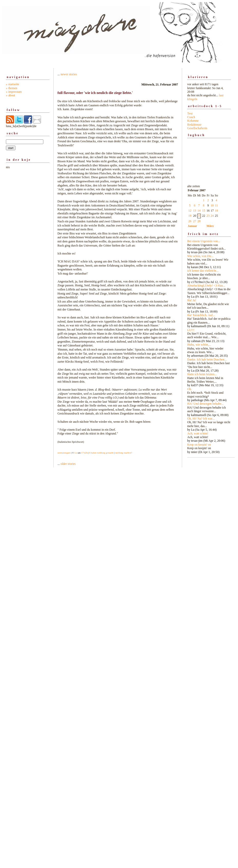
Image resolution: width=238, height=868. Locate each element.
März (210, 226)
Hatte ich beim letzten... (202, 374)
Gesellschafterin (197, 128)
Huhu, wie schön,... (199, 345)
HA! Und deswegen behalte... (205, 404)
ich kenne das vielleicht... (203, 271)
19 (190, 216)
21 (199, 216)
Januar (192, 226)
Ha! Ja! (192, 300)
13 (195, 211)
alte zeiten (209, 318)
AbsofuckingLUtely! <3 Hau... (206, 286)
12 (190, 211)
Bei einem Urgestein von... (204, 241)
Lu (76, 453)
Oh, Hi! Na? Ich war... (201, 419)
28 (199, 221)
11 (216, 205)
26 (190, 221)
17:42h (84, 453)
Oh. (190, 389)
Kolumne (193, 121)
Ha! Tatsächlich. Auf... (201, 315)
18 (216, 211)
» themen (12, 88)
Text (190, 114)
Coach (191, 117)
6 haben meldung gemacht (101, 453)
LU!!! (191, 330)
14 (199, 211)
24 (212, 216)
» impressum (14, 92)
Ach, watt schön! (198, 433)
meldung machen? (124, 453)
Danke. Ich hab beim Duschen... (207, 360)
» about (11, 95)
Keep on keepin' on (199, 445)
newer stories (69, 74)
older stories (68, 464)
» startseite (13, 84)
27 (195, 221)
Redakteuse (194, 125)
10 (212, 205)
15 (204, 211)
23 (208, 216)
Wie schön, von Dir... (200, 256)
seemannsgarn (64, 453)
